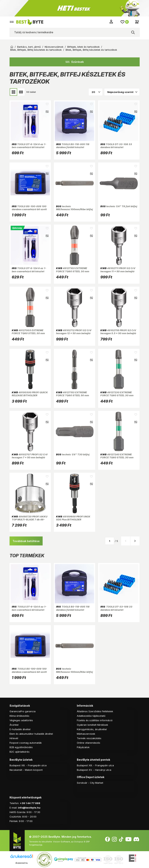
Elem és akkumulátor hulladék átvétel (31, 734)
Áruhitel (14, 725)
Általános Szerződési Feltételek (95, 711)
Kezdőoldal (12, 47)
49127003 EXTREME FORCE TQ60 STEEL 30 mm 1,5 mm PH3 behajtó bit (28, 333)
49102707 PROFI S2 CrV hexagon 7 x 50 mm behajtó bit (30, 457)
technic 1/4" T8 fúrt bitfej (119, 206)
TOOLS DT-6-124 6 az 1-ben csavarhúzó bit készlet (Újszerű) (29, 271)
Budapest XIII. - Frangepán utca (28, 765)
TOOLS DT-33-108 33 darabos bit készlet (116, 146)
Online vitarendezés (89, 743)
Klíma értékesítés (19, 716)
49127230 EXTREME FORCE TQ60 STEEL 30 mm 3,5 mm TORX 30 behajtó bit (117, 395)
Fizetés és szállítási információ (95, 720)
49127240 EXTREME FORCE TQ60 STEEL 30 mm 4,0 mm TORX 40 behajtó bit (118, 457)
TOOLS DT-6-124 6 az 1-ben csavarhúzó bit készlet (29, 146)
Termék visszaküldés (89, 738)
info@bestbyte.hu (29, 808)
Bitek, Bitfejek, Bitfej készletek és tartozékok (36, 50)
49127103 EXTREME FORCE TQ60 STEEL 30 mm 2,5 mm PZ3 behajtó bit (73, 271)
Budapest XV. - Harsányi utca (94, 770)
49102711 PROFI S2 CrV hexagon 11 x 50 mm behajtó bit (118, 271)
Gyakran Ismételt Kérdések (92, 725)
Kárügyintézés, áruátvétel (92, 729)
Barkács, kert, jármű (29, 47)
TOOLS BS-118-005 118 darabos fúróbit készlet (73, 146)
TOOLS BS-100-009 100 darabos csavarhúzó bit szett (29, 208)
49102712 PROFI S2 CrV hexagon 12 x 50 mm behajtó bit (74, 333)
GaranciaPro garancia (23, 711)
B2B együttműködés (21, 747)
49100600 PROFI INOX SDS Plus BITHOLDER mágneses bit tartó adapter (73, 520)
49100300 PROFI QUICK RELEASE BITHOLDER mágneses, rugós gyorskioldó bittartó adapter (30, 397)
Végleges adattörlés (21, 720)
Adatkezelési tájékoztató (91, 716)
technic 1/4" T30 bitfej (73, 454)
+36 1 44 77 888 (30, 803)
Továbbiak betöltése (26, 541)
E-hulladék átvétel (20, 729)
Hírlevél (14, 738)
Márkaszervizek (86, 734)
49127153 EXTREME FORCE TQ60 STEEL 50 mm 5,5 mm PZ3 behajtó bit (73, 395)
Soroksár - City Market (90, 783)
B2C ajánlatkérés (20, 752)
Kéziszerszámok (54, 47)
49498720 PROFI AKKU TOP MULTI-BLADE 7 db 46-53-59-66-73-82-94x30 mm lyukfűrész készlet (30, 521)
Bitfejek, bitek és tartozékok (83, 47)
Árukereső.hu (22, 863)
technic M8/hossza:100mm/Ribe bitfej (74, 208)
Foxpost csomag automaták (26, 743)
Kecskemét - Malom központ (26, 770)
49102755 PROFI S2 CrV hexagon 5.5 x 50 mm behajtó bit (118, 333)
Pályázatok (83, 747)
